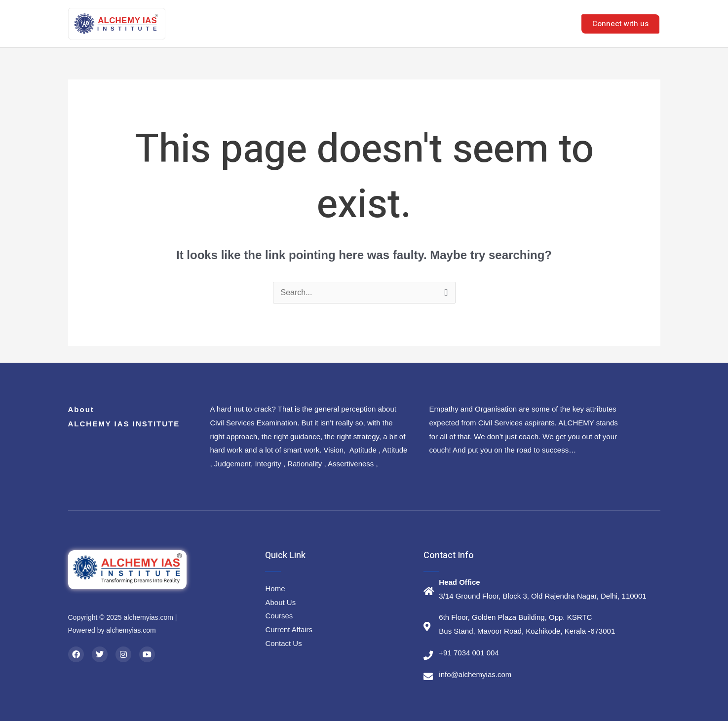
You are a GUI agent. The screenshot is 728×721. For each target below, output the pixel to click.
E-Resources (481, 23)
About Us (369, 23)
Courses (419, 23)
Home (325, 23)
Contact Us (541, 23)
